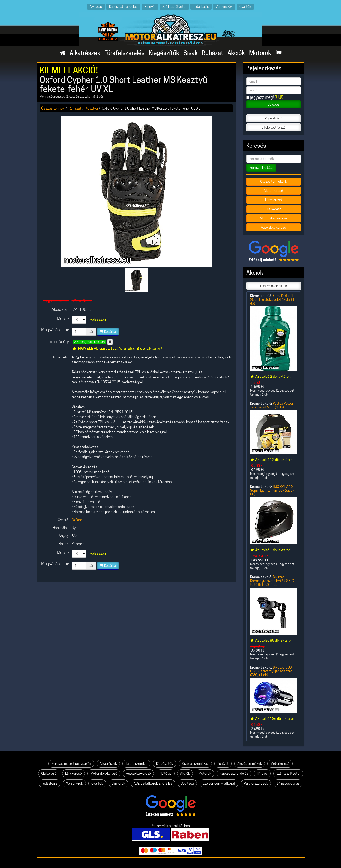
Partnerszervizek (256, 783)
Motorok (260, 53)
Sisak (191, 53)
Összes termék (53, 108)
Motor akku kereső (273, 218)
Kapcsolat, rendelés (123, 6)
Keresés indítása (261, 168)
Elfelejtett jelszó (274, 127)
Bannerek (118, 783)
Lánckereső (273, 200)
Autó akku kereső (273, 227)
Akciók (236, 53)
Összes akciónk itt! (274, 286)
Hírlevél (150, 6)
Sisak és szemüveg (195, 764)
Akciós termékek (250, 764)
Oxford (77, 520)
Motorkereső (273, 191)
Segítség (187, 783)
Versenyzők (224, 6)
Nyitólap (96, 6)
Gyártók (245, 6)
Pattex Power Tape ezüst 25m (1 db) (272, 405)
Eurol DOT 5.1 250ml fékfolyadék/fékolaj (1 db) (272, 300)
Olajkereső (49, 773)
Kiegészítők (164, 53)
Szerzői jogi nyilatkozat (219, 783)
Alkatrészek (85, 53)
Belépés (274, 104)
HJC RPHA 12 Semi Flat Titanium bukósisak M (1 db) (272, 490)
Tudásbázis (201, 6)
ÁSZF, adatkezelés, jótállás (153, 783)
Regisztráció (274, 118)
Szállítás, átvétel (174, 6)
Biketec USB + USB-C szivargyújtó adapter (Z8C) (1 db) (272, 671)
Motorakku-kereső (104, 773)
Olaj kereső (274, 209)
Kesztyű (92, 108)
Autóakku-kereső (138, 773)
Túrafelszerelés (125, 53)
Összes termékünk (273, 182)
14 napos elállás (288, 783)
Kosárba (108, 332)
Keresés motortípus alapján (71, 764)
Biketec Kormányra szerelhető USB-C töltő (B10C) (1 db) (272, 581)
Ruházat (213, 53)
